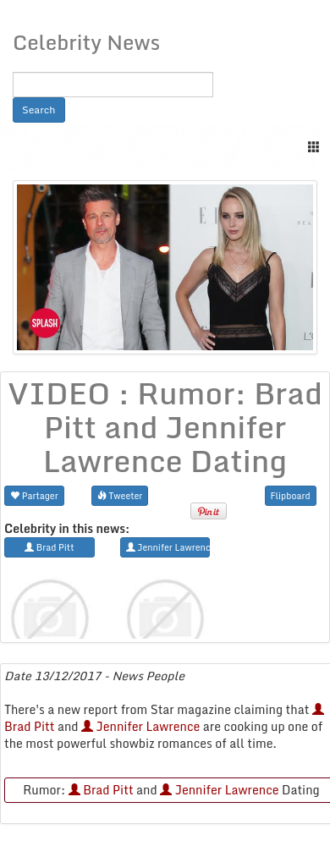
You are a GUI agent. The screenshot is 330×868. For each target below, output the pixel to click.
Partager (34, 495)
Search (39, 110)
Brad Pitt (101, 790)
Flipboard (291, 495)
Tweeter (120, 495)
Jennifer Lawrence (140, 726)
